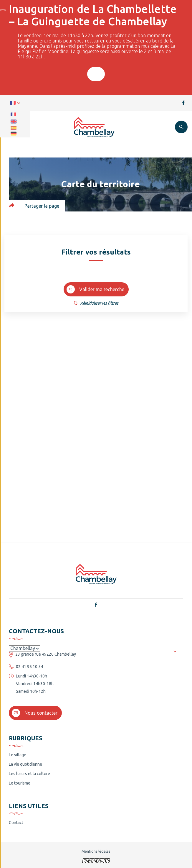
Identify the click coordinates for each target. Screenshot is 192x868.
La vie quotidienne (25, 764)
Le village (18, 755)
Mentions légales (96, 851)
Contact (16, 823)
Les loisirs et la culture (29, 774)
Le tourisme (20, 783)
